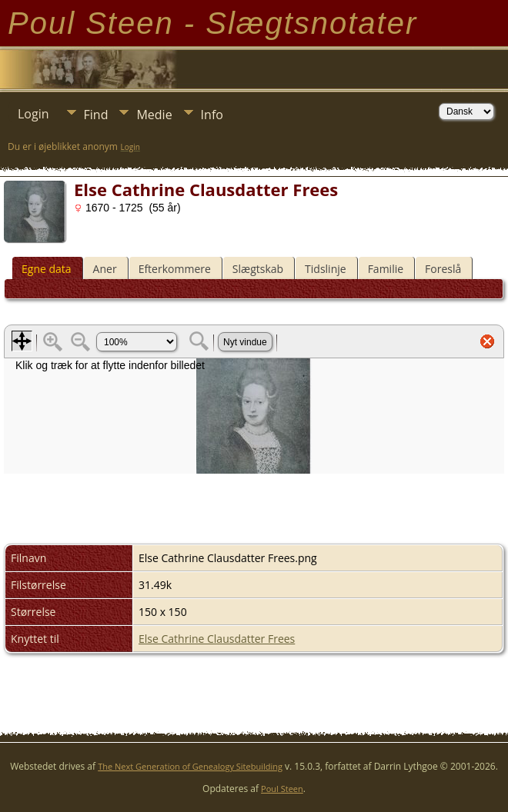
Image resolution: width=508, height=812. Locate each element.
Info (212, 115)
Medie (154, 115)
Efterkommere (175, 269)
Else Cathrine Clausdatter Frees (217, 639)
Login (33, 114)
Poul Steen (282, 789)
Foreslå (443, 269)
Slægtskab (258, 269)
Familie (386, 269)
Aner (105, 269)
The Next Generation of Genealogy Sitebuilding (190, 766)
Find (96, 115)
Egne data (47, 269)
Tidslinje (326, 269)
